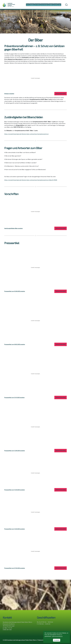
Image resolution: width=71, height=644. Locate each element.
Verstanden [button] (57, 640)
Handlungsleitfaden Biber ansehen (13, 228)
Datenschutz (42, 640)
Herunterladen (61, 94)
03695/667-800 (7, 630)
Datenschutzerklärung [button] (57, 636)
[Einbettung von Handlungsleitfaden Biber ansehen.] (35, 212)
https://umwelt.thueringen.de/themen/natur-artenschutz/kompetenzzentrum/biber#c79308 (31, 180)
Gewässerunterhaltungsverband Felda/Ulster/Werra (22, 640)
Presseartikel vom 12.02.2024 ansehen (15, 529)
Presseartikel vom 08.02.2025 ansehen (15, 344)
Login (59, 5)
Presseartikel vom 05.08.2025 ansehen (15, 291)
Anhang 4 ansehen (9, 94)
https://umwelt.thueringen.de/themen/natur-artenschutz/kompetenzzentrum (26, 134)
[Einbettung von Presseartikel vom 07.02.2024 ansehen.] (35, 551)
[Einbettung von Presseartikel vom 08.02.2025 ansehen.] (35, 321)
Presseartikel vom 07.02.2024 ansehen (15, 568)
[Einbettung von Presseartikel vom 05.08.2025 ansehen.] (35, 268)
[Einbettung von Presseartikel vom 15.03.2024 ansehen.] (35, 473)
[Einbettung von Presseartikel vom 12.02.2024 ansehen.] (35, 512)
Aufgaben (51, 5)
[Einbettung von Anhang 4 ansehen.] (35, 78)
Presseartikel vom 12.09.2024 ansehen (15, 451)
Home (28, 5)
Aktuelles (32, 5)
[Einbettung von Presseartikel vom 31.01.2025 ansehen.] (35, 374)
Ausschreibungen (45, 5)
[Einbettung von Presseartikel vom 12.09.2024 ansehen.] (35, 427)
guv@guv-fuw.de (7, 628)
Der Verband (38, 5)
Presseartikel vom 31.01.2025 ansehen (14, 397)
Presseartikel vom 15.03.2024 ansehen (15, 490)
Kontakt (56, 5)
